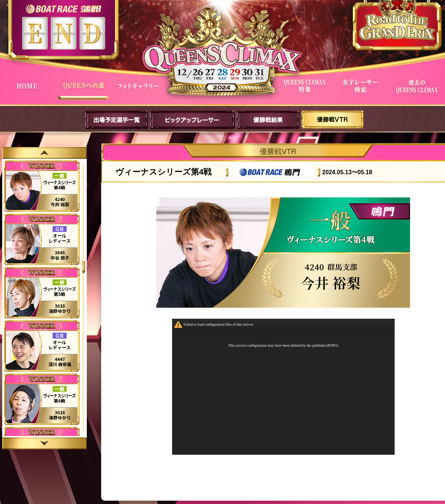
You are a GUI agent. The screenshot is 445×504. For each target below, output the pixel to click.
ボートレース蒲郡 (63, 9)
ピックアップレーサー (192, 120)
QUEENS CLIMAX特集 (306, 91)
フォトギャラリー (140, 91)
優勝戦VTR (333, 120)
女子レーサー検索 (362, 91)
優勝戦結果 (268, 120)
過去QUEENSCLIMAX (418, 91)
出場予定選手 (117, 120)
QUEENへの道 (84, 91)
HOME (28, 91)
